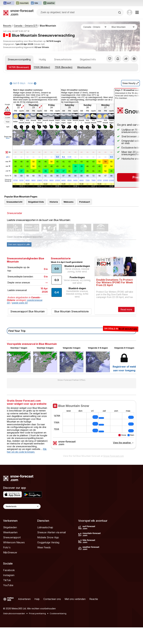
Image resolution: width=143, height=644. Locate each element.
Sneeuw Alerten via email (51, 532)
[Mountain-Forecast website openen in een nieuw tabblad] (22, 3)
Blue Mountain (48, 26)
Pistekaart (85, 202)
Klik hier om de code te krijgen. (27, 450)
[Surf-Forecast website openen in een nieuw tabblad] (9, 3)
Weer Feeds (44, 547)
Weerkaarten (84, 67)
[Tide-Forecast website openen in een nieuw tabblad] (36, 3)
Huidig (42, 59)
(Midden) (42, 67)
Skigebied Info (88, 59)
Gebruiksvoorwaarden (14, 613)
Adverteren (24, 599)
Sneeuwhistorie (63, 59)
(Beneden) (64, 67)
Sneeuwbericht (14, 202)
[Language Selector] (22, 506)
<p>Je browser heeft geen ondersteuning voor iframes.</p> (93, 427)
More (8, 138)
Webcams (69, 202)
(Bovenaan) (19, 67)
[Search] (120, 13)
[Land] (95, 27)
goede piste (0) (20, 303)
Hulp (37, 599)
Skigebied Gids (36, 202)
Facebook (9, 570)
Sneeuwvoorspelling (19, 59)
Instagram (9, 575)
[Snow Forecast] (18, 12)
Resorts (7, 26)
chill (8, 171)
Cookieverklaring (58, 613)
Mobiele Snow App (48, 537)
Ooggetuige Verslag (48, 542)
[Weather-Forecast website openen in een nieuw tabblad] (49, 3)
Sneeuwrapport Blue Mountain (28, 311)
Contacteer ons (52, 599)
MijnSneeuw (10, 552)
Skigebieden (10, 527)
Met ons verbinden (75, 599)
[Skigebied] (123, 27)
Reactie (94, 599)
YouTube (8, 585)
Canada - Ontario (26, 26)
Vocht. (8, 176)
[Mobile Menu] (137, 12)
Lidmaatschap (45, 527)
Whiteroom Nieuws (14, 542)
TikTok (7, 580)
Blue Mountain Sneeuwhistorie (71, 311)
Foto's (7, 547)
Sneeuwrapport (12, 537)
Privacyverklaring (37, 613)
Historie (54, 202)
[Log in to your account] (130, 12)
